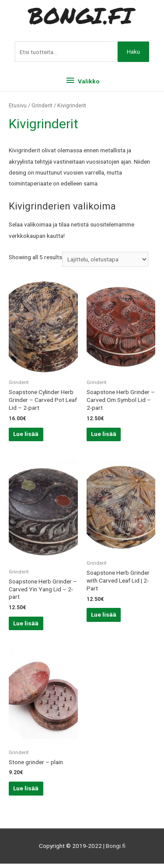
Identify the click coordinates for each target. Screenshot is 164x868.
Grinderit (42, 105)
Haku (133, 51)
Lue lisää (26, 434)
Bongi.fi (116, 846)
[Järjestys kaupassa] (105, 259)
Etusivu (18, 105)
